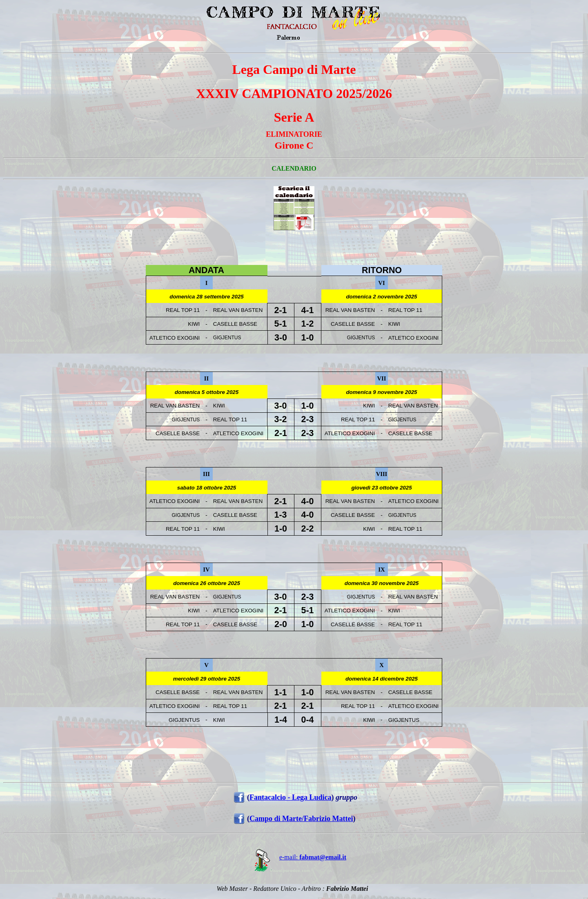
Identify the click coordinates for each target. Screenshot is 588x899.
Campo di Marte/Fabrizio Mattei (301, 819)
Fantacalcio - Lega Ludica (291, 797)
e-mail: (294, 857)
